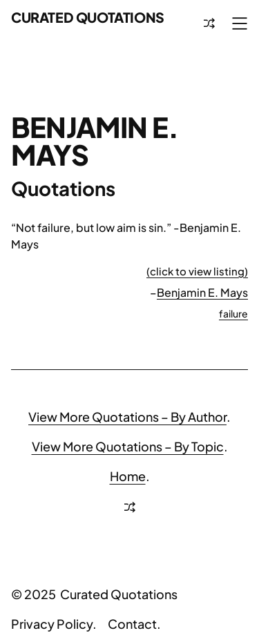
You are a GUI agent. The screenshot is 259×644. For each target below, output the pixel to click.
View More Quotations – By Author (127, 417)
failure (233, 313)
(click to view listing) (197, 271)
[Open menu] (240, 23)
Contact (132, 624)
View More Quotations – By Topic (128, 446)
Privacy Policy (52, 624)
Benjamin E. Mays (202, 292)
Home (128, 476)
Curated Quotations (88, 17)
